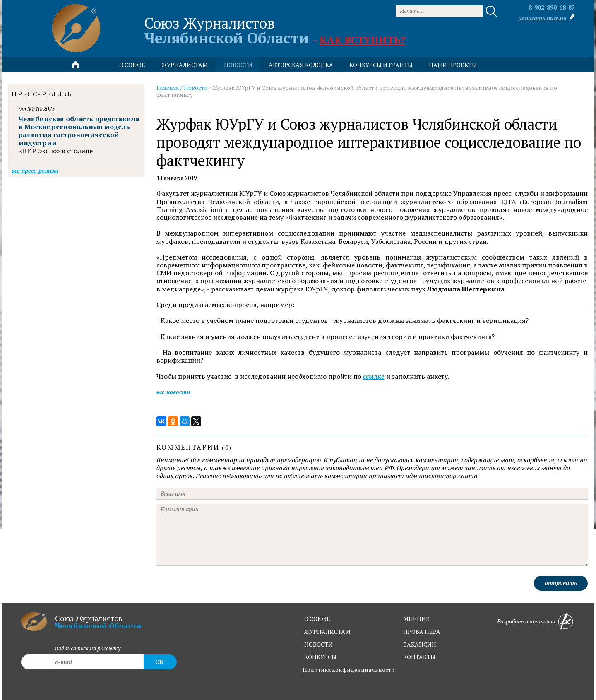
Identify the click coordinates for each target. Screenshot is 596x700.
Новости (196, 88)
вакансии (420, 644)
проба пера (422, 631)
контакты (419, 657)
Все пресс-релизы (35, 170)
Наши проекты (453, 65)
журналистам (327, 631)
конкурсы (320, 657)
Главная (168, 88)
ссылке (374, 376)
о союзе (317, 619)
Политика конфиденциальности (349, 670)
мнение (416, 619)
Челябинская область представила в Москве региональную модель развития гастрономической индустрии (79, 131)
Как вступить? (362, 40)
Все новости (173, 392)
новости (238, 65)
